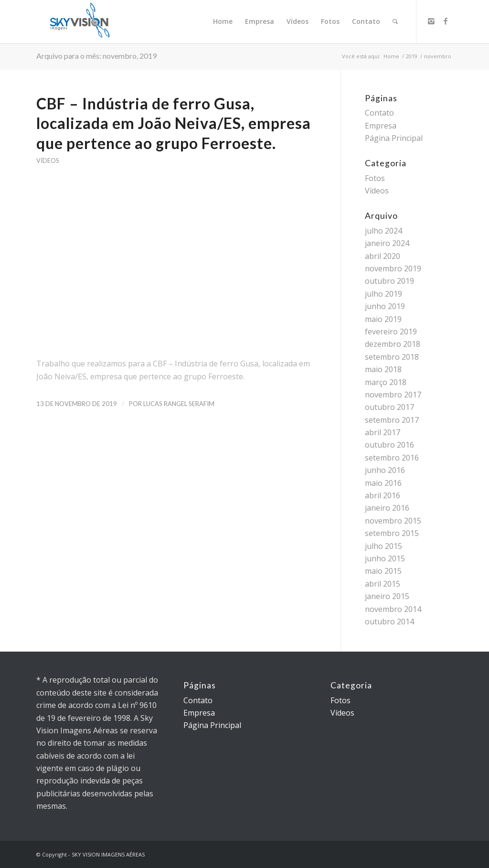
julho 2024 (383, 231)
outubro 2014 (389, 622)
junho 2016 (385, 470)
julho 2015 (383, 546)
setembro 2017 (392, 420)
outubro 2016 (389, 445)
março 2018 (386, 382)
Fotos (375, 178)
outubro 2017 (389, 407)
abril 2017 (383, 432)
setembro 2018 (392, 357)
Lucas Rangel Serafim (179, 404)
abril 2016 (383, 495)
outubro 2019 (389, 281)
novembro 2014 (393, 609)
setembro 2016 (392, 458)
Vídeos (48, 161)
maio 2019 (383, 319)
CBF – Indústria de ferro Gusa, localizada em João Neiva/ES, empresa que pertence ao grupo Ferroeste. (174, 123)
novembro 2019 (393, 268)
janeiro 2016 (387, 508)
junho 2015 (385, 558)
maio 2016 (383, 483)
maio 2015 (383, 571)
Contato (379, 113)
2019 (412, 56)
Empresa (381, 126)
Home (391, 56)
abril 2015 (383, 584)
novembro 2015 (393, 521)
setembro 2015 (392, 533)
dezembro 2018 (393, 344)
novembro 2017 (393, 395)
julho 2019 (383, 294)
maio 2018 (383, 369)
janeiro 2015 (387, 596)
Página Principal (394, 138)
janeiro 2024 (387, 243)
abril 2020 (383, 256)
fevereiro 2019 (391, 332)
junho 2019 (385, 306)
